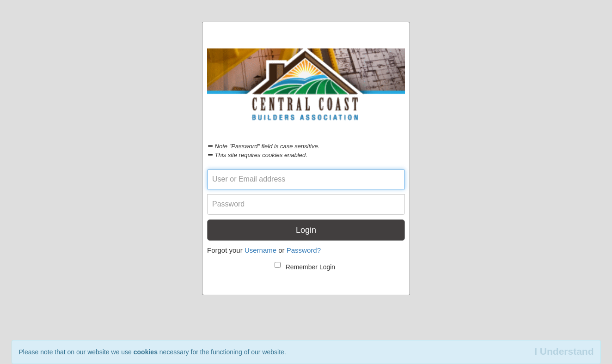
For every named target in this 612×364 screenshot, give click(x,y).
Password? (304, 250)
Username (260, 250)
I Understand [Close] (564, 351)
